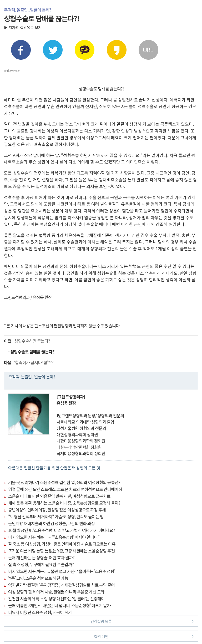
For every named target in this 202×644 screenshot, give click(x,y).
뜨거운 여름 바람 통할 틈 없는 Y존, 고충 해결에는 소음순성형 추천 (61, 551)
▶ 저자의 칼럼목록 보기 (23, 27)
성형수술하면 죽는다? (27, 341)
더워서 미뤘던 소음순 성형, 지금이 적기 (40, 612)
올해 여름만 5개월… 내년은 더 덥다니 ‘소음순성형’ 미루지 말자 (59, 605)
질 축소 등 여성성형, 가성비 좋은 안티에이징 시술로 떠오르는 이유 (62, 544)
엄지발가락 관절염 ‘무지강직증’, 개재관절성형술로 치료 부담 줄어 (61, 585)
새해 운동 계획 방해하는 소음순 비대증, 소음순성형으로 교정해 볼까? (64, 503)
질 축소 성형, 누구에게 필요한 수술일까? (41, 564)
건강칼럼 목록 (142, 621)
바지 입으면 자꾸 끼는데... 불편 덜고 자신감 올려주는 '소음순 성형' (62, 571)
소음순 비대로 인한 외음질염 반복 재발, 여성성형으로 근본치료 (59, 496)
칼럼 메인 (144, 636)
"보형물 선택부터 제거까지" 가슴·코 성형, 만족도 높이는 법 (56, 516)
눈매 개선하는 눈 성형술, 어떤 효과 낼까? (41, 557)
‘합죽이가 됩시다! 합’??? (29, 362)
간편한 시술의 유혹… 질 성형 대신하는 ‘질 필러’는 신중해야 (56, 599)
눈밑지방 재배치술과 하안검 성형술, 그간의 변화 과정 (51, 523)
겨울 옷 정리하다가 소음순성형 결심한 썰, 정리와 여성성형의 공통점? (64, 482)
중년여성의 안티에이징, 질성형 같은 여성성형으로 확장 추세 (57, 510)
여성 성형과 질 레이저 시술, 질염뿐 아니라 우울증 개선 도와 (56, 592)
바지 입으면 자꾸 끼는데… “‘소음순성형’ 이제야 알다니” (54, 537)
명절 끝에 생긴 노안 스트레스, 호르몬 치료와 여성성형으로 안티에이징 (65, 489)
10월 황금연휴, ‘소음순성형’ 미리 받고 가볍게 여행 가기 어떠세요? (62, 530)
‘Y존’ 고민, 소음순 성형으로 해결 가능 (38, 578)
